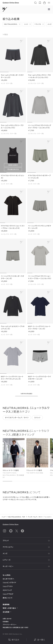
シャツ (26, 24)
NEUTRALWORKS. (11, 24)
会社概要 (7, 612)
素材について (8, 598)
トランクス (38, 24)
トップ (4, 517)
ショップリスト (8, 586)
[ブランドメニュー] (49, 9)
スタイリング (7, 590)
